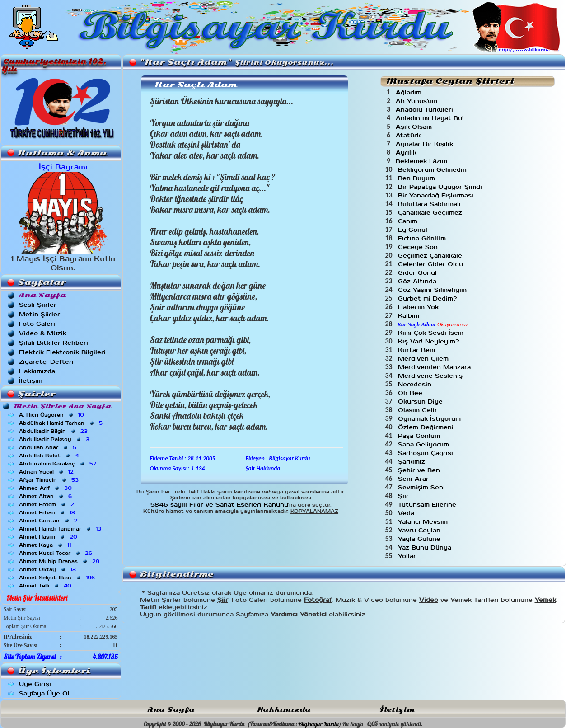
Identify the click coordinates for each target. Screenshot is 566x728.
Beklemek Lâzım (423, 161)
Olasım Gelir (419, 410)
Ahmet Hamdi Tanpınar (61, 529)
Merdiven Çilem (424, 359)
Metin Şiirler (40, 314)
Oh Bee (411, 393)
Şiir (405, 496)
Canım (409, 221)
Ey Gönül (414, 230)
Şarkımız (413, 462)
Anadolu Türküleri (426, 110)
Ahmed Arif (46, 488)
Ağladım (410, 92)
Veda (407, 513)
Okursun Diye (421, 402)
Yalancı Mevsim (424, 522)
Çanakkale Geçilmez (431, 213)
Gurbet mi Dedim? (428, 298)
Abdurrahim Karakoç (58, 464)
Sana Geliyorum (425, 444)
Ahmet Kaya (46, 545)
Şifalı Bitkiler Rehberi (54, 343)
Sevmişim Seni (423, 487)
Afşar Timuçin (50, 480)
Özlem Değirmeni (427, 427)
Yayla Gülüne (420, 539)
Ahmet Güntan (49, 521)
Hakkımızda (37, 371)
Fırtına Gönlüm (423, 238)
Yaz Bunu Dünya (426, 547)
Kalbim (410, 316)
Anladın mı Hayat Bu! (431, 118)
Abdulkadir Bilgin (54, 431)
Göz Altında (418, 281)
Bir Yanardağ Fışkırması (437, 195)
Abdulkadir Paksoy (55, 439)
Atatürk (409, 135)
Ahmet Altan (46, 496)
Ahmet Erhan (48, 512)
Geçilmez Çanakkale (431, 256)
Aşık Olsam (415, 127)
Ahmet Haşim (49, 537)
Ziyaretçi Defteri (46, 362)
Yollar (408, 556)
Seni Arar (414, 479)
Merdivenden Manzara (435, 367)
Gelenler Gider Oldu (432, 264)
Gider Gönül (419, 273)
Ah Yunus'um (418, 101)
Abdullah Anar (49, 447)
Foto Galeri (37, 324)
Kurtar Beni (418, 350)
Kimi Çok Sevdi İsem (432, 333)
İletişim (31, 381)
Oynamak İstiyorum (430, 419)
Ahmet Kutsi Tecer (56, 553)
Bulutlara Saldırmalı (430, 204)
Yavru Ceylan (420, 530)
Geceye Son (419, 247)
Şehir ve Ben (420, 470)
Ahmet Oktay (48, 569)
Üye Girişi (35, 684)
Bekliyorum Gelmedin (433, 170)
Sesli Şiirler (38, 305)
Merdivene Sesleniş (431, 376)
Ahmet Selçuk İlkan (58, 578)
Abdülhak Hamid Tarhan (62, 423)
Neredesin (416, 384)
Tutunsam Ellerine (428, 505)
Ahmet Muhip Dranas (60, 561)
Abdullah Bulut (50, 456)
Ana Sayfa (171, 710)
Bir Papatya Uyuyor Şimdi (441, 187)
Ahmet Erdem (47, 504)
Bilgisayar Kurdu (318, 724)
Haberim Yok (419, 307)
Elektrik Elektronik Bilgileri (62, 352)
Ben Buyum (418, 178)
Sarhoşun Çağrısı (427, 453)
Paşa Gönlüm (420, 436)
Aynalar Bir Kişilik (426, 144)
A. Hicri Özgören (52, 415)
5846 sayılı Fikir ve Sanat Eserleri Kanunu (219, 505)
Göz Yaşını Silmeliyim (433, 290)
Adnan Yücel (47, 472)
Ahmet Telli (46, 586)
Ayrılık (407, 153)
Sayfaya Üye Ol (44, 693)
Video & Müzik (43, 333)
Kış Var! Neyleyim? (430, 341)
